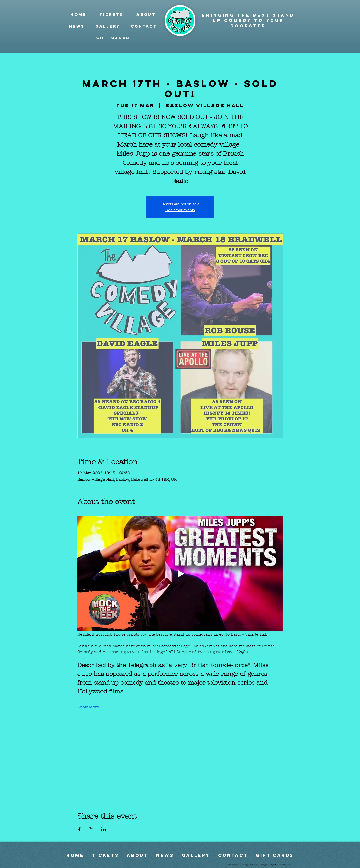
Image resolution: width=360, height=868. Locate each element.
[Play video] (180, 574)
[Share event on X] (92, 829)
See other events (180, 210)
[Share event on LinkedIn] (103, 829)
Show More (88, 707)
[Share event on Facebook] (80, 829)
